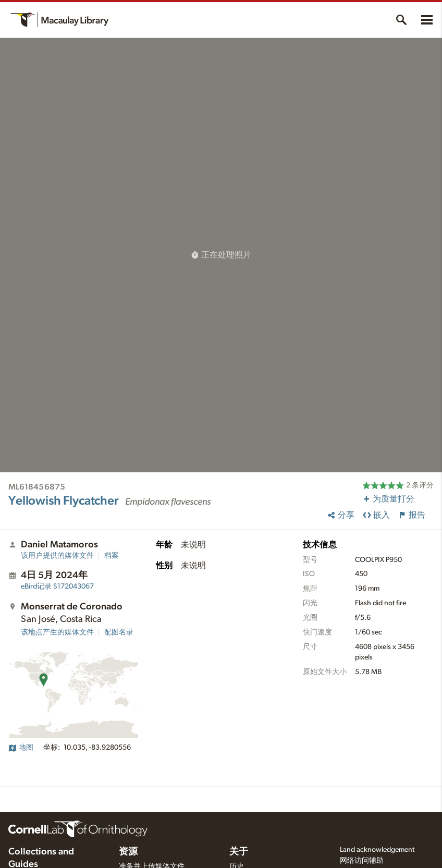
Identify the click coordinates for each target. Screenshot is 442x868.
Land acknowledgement (377, 850)
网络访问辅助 (362, 861)
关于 (239, 852)
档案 (112, 556)
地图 (21, 748)
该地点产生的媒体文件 (57, 632)
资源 (128, 852)
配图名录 (119, 632)
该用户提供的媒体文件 (57, 556)
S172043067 (57, 586)
